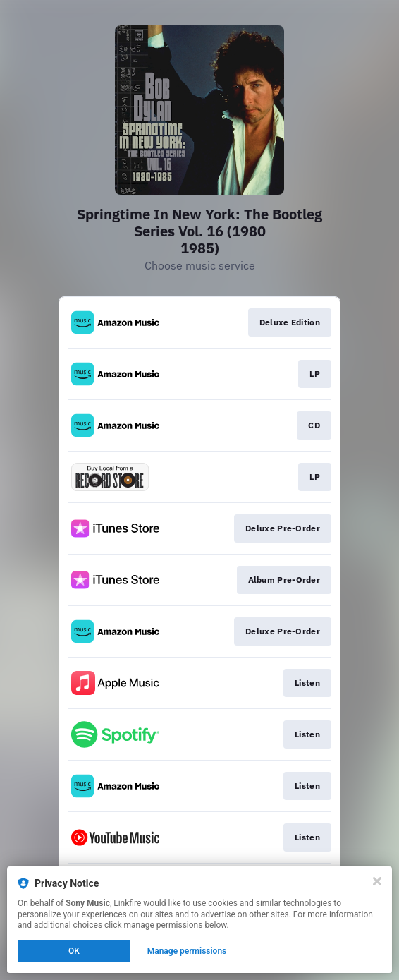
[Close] (377, 881)
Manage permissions (187, 951)
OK (74, 951)
